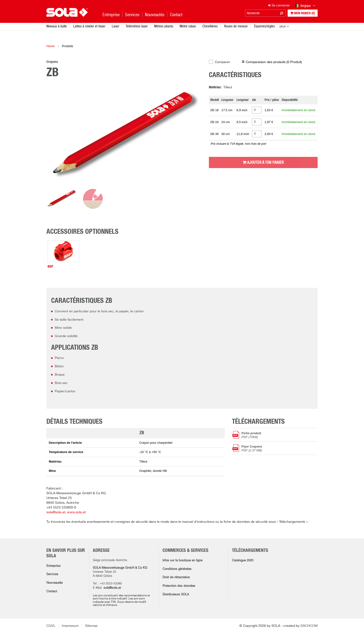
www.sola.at (76, 512)
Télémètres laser (137, 26)
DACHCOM (309, 626)
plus (283, 26)
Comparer (222, 62)
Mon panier (303, 13)
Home (51, 46)
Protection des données (179, 586)
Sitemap (91, 626)
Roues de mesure (236, 26)
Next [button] (192, 135)
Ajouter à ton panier (263, 162)
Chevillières (210, 26)
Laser (116, 26)
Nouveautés (55, 583)
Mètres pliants (164, 26)
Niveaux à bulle (57, 26)
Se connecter (279, 6)
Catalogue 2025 (243, 561)
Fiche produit (280, 435)
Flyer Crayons (280, 448)
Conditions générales (177, 569)
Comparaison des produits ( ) (274, 62)
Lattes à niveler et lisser (89, 26)
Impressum (70, 626)
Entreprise (53, 566)
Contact (52, 591)
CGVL (51, 626)
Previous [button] (56, 135)
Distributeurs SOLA (176, 595)
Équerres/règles (264, 26)
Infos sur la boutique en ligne (182, 561)
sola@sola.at (56, 512)
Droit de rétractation (176, 577)
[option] (124, 135)
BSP (50, 267)
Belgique (305, 6)
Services (52, 574)
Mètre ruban (188, 26)
